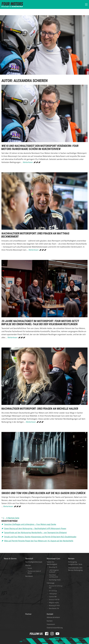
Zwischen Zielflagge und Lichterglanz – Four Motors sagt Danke (30, 524)
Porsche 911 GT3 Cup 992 (56, 587)
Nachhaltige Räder (55, 580)
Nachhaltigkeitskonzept (34, 562)
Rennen (71, 559)
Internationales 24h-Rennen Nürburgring (75, 569)
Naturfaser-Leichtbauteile (54, 576)
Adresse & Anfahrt (53, 617)
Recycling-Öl (53, 567)
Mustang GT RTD (54, 605)
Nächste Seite (14, 518)
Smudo (30, 568)
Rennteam (29, 576)
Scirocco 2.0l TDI (54, 600)
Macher (28, 565)
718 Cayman (53, 594)
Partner (28, 614)
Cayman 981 (53, 597)
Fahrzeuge (51, 583)
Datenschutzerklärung (55, 628)
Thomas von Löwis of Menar (34, 572)
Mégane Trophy (54, 603)
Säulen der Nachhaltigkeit (52, 563)
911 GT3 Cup (53, 591)
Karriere (50, 621)
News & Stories (10, 559)
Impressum (51, 624)
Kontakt (50, 614)
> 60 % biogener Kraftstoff (54, 571)
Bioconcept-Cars (53, 559)
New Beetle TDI (54, 608)
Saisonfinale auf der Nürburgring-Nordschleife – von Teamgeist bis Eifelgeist (35, 532)
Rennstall (29, 559)
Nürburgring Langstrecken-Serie (75, 563)
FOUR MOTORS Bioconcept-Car (12, 5)
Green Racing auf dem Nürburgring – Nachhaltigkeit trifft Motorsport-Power (35, 528)
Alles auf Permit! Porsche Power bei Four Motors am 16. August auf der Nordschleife (39, 541)
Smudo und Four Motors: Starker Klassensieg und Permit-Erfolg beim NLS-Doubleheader (40, 537)
